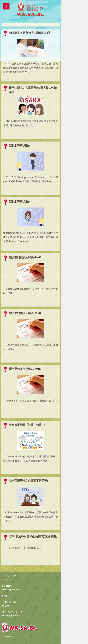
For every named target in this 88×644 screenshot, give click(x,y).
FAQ (5, 596)
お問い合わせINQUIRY (9, 604)
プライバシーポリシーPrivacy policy (14, 614)
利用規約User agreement (11, 588)
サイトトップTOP (9, 578)
